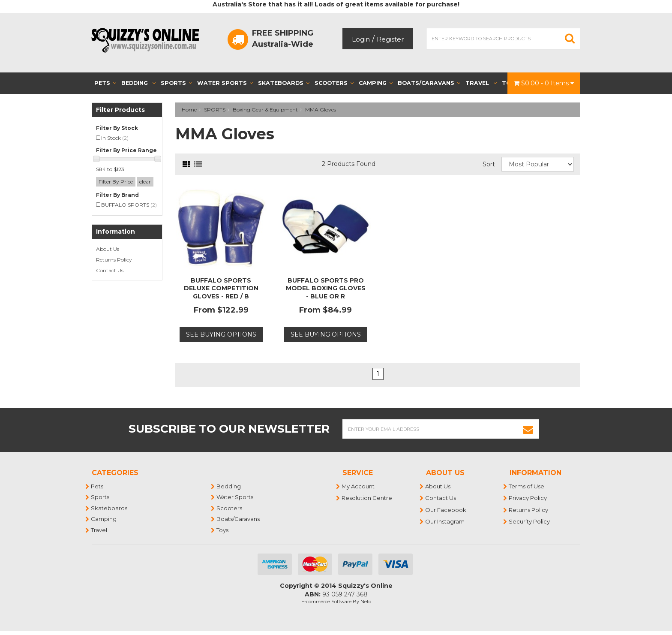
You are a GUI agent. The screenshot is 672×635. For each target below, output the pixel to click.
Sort (489, 164)
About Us (108, 249)
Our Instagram (445, 521)
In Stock (115, 138)
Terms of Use (527, 486)
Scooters (334, 83)
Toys (223, 530)
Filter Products (120, 110)
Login (361, 39)
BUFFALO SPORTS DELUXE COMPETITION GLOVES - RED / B (221, 288)
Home (189, 110)
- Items (544, 83)
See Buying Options (221, 334)
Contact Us (110, 270)
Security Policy (530, 521)
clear (145, 182)
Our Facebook (446, 510)
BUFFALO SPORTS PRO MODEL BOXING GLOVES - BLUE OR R (326, 288)
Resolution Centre (367, 498)
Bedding (138, 83)
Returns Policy (114, 260)
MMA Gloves (321, 110)
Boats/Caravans (429, 83)
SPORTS (215, 110)
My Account (358, 486)
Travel (481, 83)
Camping (376, 83)
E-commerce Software (326, 602)
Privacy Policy (528, 498)
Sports (176, 83)
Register (390, 39)
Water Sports (225, 83)
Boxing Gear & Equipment (265, 110)
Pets (105, 83)
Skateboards (284, 83)
